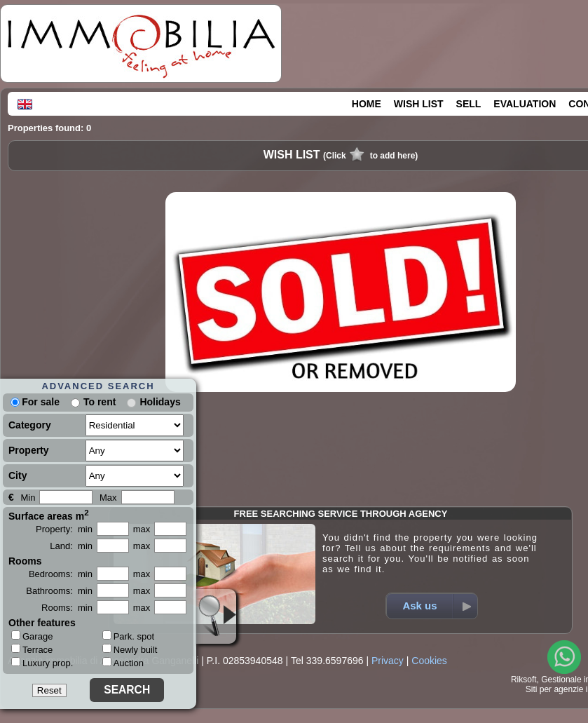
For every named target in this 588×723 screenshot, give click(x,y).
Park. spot (129, 636)
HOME (367, 104)
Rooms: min (67, 608)
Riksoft (524, 680)
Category (30, 425)
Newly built (130, 650)
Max (108, 498)
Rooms (25, 561)
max (142, 529)
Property (29, 450)
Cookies (429, 661)
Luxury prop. (42, 663)
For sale (35, 402)
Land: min (71, 546)
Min (28, 498)
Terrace (32, 649)
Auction (123, 663)
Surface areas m (49, 515)
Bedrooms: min (61, 574)
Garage (32, 636)
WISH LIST (419, 104)
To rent (100, 402)
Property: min (64, 529)
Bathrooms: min (59, 591)
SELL (469, 104)
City (18, 475)
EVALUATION (525, 104)
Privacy (388, 661)
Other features (42, 623)
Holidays (160, 402)
